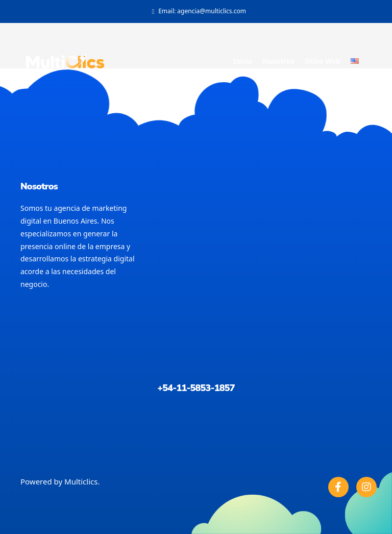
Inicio (242, 61)
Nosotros (278, 61)
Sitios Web (322, 61)
